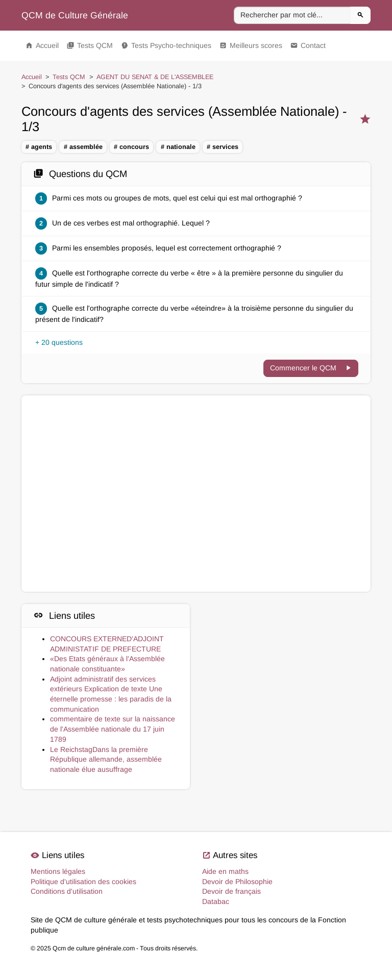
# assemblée (83, 147)
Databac (216, 901)
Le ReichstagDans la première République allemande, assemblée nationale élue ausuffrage (106, 759)
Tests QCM (90, 45)
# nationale (178, 147)
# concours (131, 147)
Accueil (42, 45)
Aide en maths (225, 871)
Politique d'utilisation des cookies (83, 882)
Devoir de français (231, 891)
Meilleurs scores (251, 45)
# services (223, 147)
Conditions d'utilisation (67, 891)
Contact (308, 45)
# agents (39, 147)
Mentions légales (58, 871)
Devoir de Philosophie (237, 882)
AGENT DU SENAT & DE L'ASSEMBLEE (155, 77)
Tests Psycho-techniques (166, 45)
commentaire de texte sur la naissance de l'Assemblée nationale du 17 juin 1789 (113, 729)
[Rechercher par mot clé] (292, 15)
